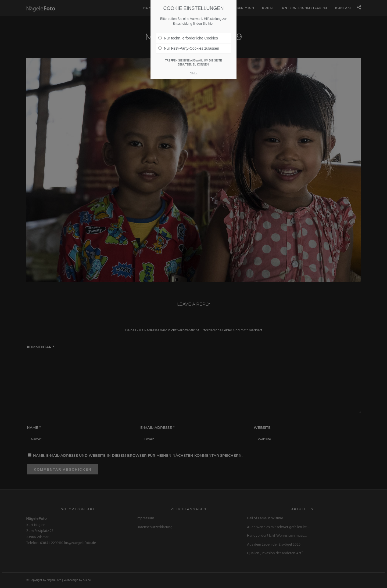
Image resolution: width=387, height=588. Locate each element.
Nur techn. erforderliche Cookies (188, 13)
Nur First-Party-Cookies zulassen (189, 23)
